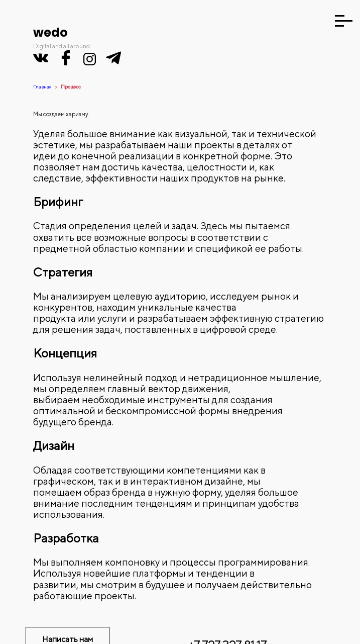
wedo (50, 32)
